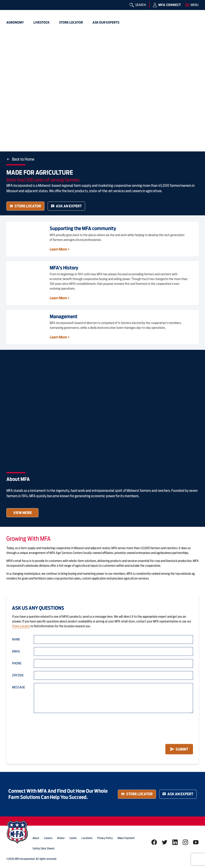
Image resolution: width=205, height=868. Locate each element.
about (36, 838)
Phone (17, 663)
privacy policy (105, 838)
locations (87, 838)
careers (48, 838)
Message (19, 687)
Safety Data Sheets (44, 848)
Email (16, 651)
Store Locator (25, 206)
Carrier (73, 838)
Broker (61, 838)
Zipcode (18, 675)
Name (16, 639)
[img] (13, 9)
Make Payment (126, 838)
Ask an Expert (66, 206)
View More (23, 513)
